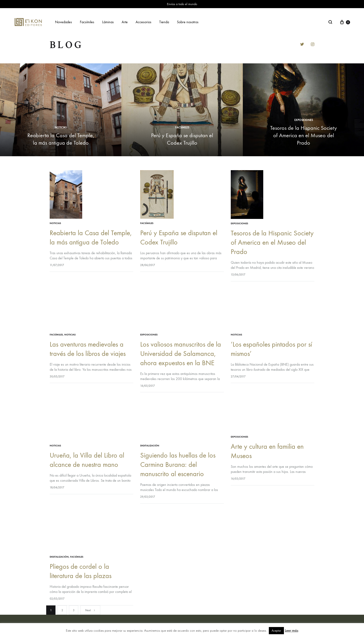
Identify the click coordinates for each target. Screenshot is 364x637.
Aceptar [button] (276, 631)
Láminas (108, 22)
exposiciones (304, 120)
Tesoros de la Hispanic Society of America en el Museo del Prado (304, 135)
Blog (67, 45)
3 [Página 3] (74, 610)
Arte (125, 22)
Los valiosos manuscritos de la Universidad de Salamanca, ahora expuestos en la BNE (181, 354)
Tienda (164, 22)
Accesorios (143, 22)
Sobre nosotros (188, 22)
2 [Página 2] (62, 610)
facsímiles (182, 127)
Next (90, 610)
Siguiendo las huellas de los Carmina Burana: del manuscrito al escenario (178, 465)
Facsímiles (87, 22)
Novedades (63, 22)
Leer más (292, 630)
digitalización (150, 446)
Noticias (61, 127)
